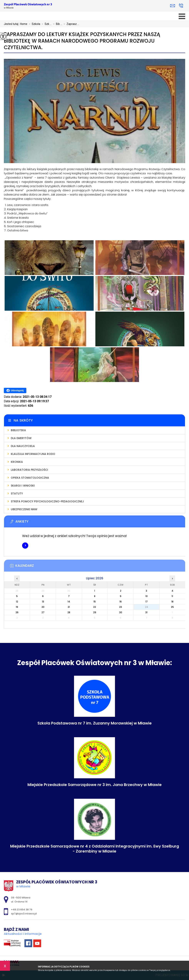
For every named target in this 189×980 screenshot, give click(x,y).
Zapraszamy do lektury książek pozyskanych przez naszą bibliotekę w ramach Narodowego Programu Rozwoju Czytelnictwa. (82, 41)
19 (17, 607)
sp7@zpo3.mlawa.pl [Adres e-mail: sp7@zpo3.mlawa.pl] (24, 914)
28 (69, 612)
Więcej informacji (25, 546)
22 (95, 607)
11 (172, 596)
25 (172, 607)
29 (95, 612)
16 (121, 602)
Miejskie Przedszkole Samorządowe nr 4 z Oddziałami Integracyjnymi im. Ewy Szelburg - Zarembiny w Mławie (95, 849)
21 (69, 607)
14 (69, 602)
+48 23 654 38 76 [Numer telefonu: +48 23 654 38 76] (22, 910)
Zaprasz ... (71, 24)
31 (146, 612)
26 (17, 612)
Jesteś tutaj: (12, 24)
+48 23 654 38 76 (181, 6)
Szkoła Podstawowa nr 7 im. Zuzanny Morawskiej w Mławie (95, 723)
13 (43, 602)
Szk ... (46, 24)
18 (172, 602)
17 (147, 602)
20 (43, 607)
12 (17, 602)
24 (147, 607)
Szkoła (34, 24)
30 (121, 612)
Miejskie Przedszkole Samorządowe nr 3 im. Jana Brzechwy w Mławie (95, 785)
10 (147, 596)
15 (95, 602)
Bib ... (57, 24)
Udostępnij (15, 390)
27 (43, 612)
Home (24, 24)
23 (121, 607)
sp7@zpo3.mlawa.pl (173, 6)
